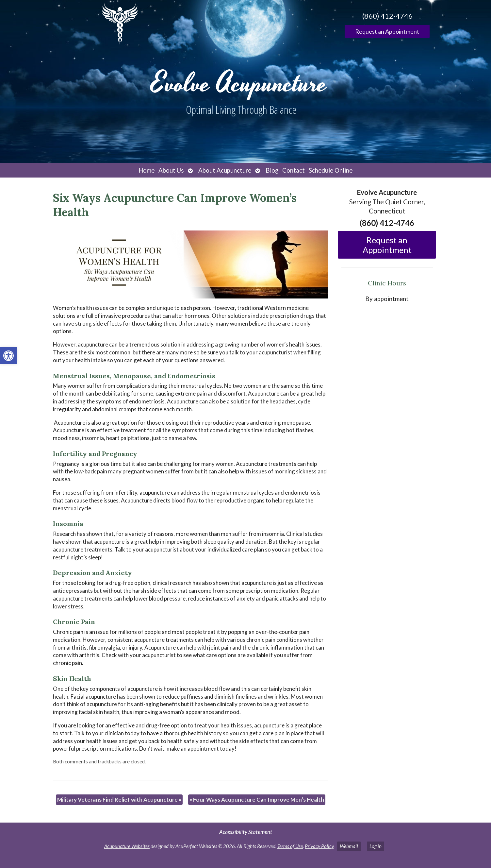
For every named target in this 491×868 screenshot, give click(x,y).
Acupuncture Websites (127, 846)
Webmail (349, 846)
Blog (272, 170)
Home (147, 170)
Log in (376, 846)
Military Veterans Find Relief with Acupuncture (119, 800)
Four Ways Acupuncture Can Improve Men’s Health (257, 800)
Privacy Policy (319, 846)
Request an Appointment (387, 31)
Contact (294, 170)
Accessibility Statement (246, 832)
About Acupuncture (225, 170)
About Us (171, 170)
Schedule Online (331, 170)
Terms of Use (290, 846)
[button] (8, 356)
